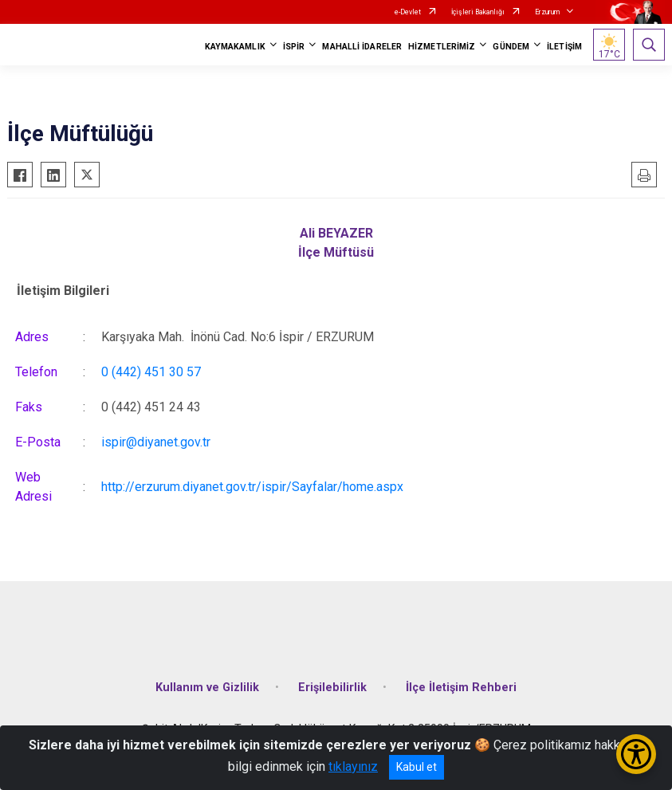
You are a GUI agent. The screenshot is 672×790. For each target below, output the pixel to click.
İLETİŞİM (564, 47)
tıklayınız (353, 766)
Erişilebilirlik (332, 688)
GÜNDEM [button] (511, 47)
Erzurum (547, 12)
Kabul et (417, 767)
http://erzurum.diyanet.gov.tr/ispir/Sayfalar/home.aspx (252, 487)
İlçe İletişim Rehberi (461, 688)
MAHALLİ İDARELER (362, 47)
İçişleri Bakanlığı (478, 12)
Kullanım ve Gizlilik (207, 688)
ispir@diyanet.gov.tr (156, 442)
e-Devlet (408, 12)
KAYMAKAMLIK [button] (235, 47)
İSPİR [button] (294, 47)
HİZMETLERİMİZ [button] (442, 47)
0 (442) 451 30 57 (151, 372)
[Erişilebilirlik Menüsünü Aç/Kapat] (636, 754)
